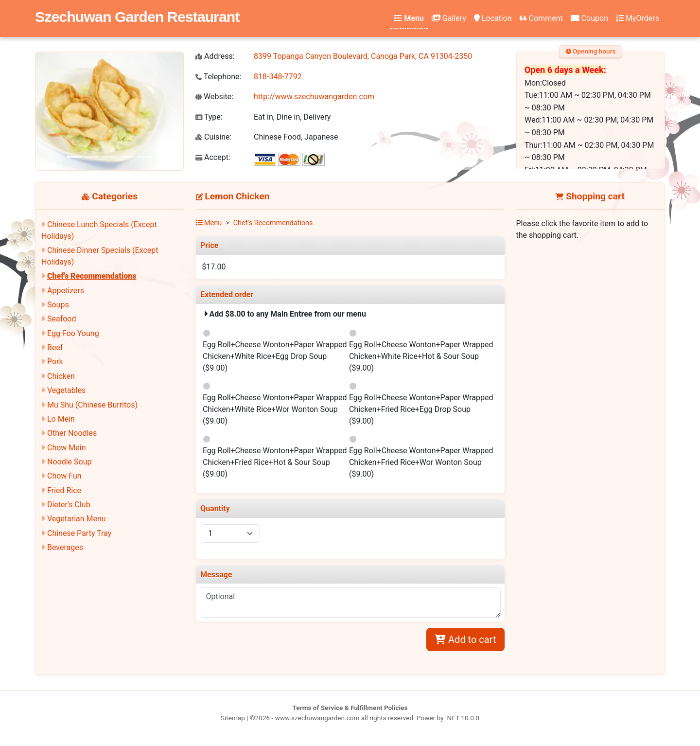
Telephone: (218, 77)
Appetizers (66, 291)
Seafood (62, 319)
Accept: (213, 157)
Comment (541, 18)
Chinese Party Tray (79, 533)
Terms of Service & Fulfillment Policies (350, 708)
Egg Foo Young (73, 333)
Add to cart (465, 639)
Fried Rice (64, 490)
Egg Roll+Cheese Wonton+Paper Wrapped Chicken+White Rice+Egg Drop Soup (275, 356)
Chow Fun (64, 476)
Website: (214, 97)
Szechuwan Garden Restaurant (137, 17)
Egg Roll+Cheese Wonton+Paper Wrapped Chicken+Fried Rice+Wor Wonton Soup (421, 462)
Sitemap (233, 718)
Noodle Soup (69, 462)
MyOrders (638, 18)
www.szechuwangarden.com (317, 718)
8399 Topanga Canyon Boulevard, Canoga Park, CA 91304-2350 (363, 56)
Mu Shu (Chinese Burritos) (92, 405)
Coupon (589, 18)
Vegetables (66, 390)
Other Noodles (72, 433)
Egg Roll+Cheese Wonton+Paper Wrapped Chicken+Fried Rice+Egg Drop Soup (421, 409)
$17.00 (214, 267)
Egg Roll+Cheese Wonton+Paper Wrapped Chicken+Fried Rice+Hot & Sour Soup (275, 462)
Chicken (61, 376)
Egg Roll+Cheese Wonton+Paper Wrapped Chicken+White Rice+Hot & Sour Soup (421, 356)
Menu (409, 18)
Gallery (449, 18)
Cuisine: (213, 137)
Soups (58, 305)
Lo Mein (61, 419)
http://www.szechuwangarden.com (314, 97)
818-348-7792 (278, 77)
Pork (55, 362)
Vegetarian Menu (77, 519)
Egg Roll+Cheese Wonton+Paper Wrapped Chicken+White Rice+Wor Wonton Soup (275, 409)
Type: (209, 117)
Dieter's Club (69, 505)
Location (493, 18)
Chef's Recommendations (92, 276)
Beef (55, 347)
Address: (215, 56)
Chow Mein (67, 448)
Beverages (65, 547)
